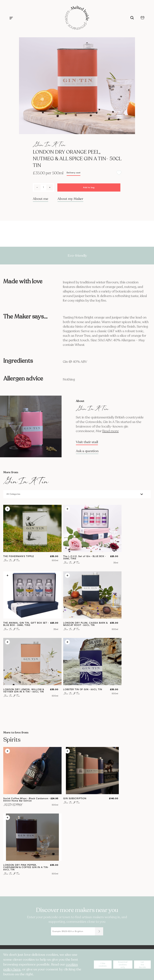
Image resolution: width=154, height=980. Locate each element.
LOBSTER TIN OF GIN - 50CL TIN (83, 690)
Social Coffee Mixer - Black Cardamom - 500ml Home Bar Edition (26, 800)
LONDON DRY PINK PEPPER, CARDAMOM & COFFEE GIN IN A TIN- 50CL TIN (26, 867)
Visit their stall (87, 442)
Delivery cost (74, 173)
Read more (111, 431)
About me (41, 199)
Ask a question (87, 451)
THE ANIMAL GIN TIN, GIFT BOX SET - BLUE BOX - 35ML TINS (26, 624)
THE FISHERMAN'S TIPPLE (19, 556)
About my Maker (70, 199)
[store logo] (77, 18)
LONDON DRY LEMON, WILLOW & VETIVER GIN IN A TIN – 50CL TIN (24, 691)
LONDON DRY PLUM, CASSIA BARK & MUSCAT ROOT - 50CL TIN (85, 624)
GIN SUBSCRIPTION (75, 799)
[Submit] (99, 931)
